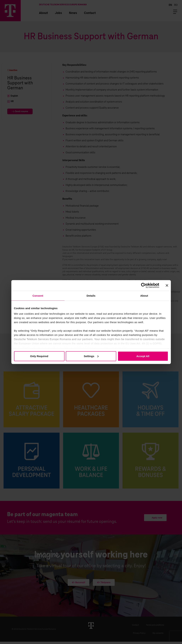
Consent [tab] (38, 295)
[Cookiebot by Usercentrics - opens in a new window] (144, 285)
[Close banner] (167, 285)
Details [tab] (91, 295)
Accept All (143, 356)
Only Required (39, 356)
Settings (91, 356)
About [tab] (144, 295)
